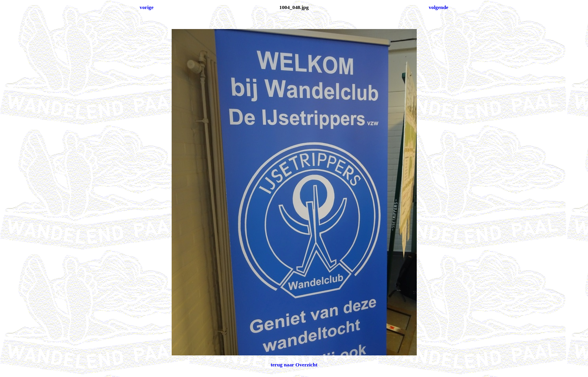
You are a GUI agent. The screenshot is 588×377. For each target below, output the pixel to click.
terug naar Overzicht (294, 365)
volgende (438, 7)
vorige (147, 7)
